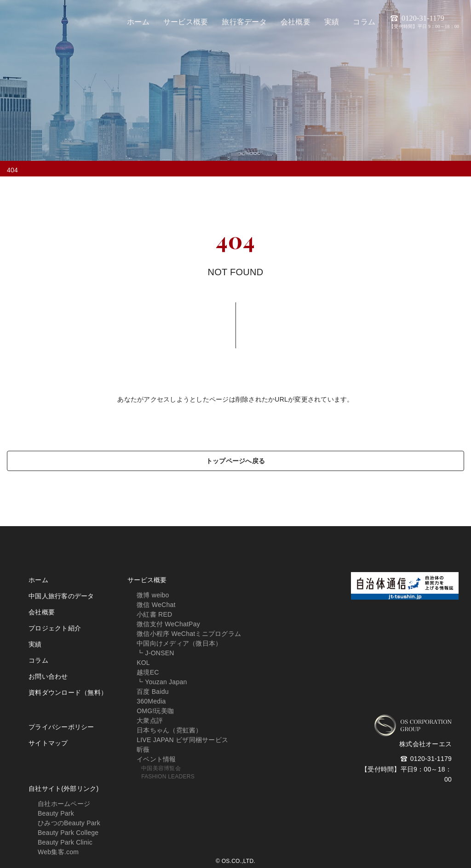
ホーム (38, 580)
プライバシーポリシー (61, 727)
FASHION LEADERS (168, 777)
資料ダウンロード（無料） (68, 692)
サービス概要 (147, 580)
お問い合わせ (48, 676)
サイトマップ (48, 743)
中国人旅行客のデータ (61, 596)
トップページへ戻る (235, 461)
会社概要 (42, 612)
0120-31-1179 (424, 22)
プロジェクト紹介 (55, 628)
